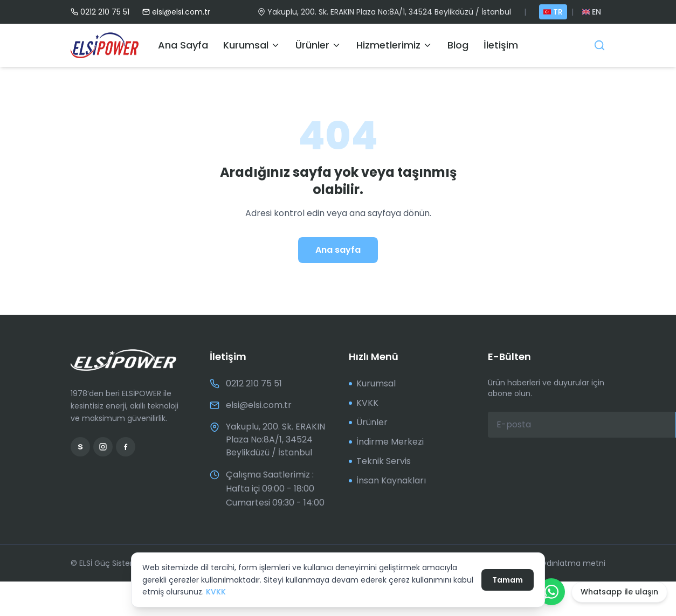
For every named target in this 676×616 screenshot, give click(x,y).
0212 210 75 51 (100, 12)
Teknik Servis (380, 461)
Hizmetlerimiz (394, 45)
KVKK (216, 592)
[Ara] (599, 45)
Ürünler (318, 45)
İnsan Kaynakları (387, 480)
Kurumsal (252, 45)
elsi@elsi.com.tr (176, 12)
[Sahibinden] (80, 447)
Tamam (508, 580)
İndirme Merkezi (386, 442)
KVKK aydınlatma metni (558, 563)
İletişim (501, 45)
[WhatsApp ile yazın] (551, 592)
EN (592, 12)
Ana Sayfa (183, 45)
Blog (458, 45)
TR (553, 12)
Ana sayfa (338, 250)
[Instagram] (103, 447)
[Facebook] (126, 447)
